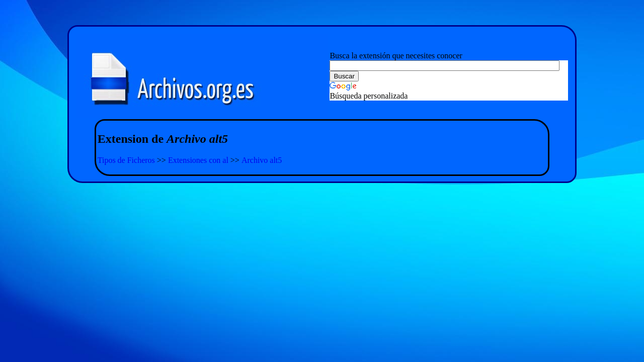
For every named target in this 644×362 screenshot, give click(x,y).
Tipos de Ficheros (126, 160)
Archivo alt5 (262, 160)
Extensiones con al (198, 160)
